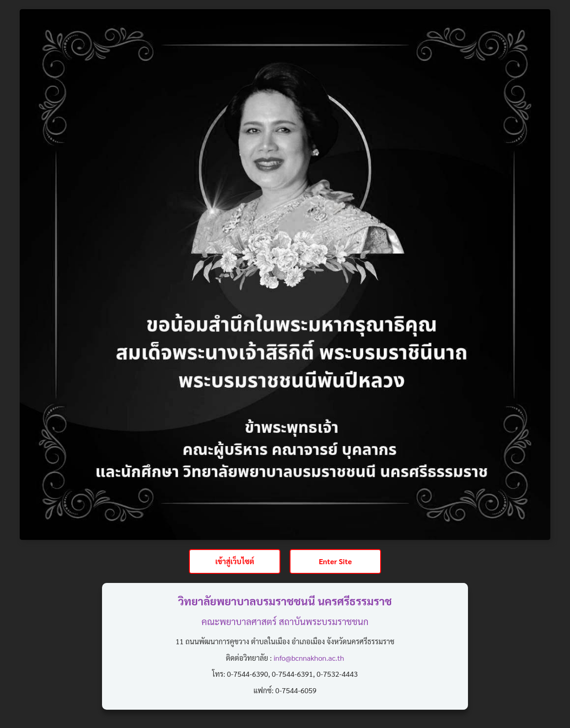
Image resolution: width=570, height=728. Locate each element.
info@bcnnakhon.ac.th (309, 658)
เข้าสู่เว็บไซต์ (234, 561)
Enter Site (335, 561)
